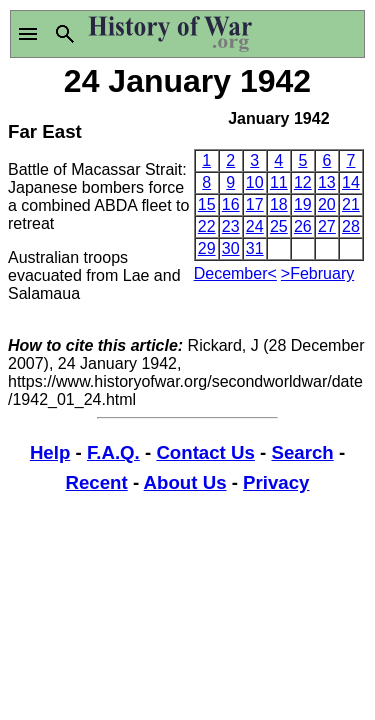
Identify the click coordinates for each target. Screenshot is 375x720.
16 (231, 204)
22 (207, 226)
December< (235, 273)
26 (303, 226)
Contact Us (205, 452)
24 (255, 226)
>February (317, 273)
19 (303, 204)
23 (231, 226)
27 (327, 226)
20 (327, 204)
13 (327, 182)
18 (279, 204)
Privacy (276, 482)
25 (279, 226)
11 (279, 182)
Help (50, 452)
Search (302, 452)
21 (351, 204)
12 (303, 182)
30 (231, 248)
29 (207, 248)
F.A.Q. (113, 452)
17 (255, 204)
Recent (97, 482)
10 (255, 182)
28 (351, 226)
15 (207, 204)
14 (351, 182)
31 (255, 248)
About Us (185, 482)
